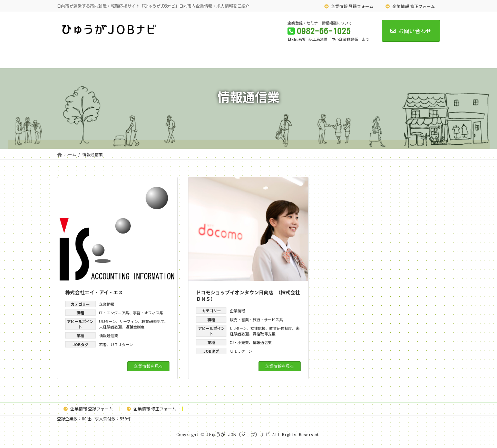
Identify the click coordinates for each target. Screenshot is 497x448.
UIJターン (107, 321)
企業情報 (107, 304)
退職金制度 (135, 327)
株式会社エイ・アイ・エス (94, 292)
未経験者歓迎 (110, 327)
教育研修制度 (153, 321)
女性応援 (258, 328)
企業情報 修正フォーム (410, 6)
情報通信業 (109, 335)
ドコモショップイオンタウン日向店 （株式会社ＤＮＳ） (248, 296)
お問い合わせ (411, 31)
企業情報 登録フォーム (349, 6)
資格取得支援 (264, 334)
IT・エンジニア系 (114, 313)
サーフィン (129, 321)
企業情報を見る (148, 366)
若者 (103, 344)
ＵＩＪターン (122, 344)
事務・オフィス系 (148, 313)
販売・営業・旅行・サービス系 (256, 320)
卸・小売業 (239, 342)
